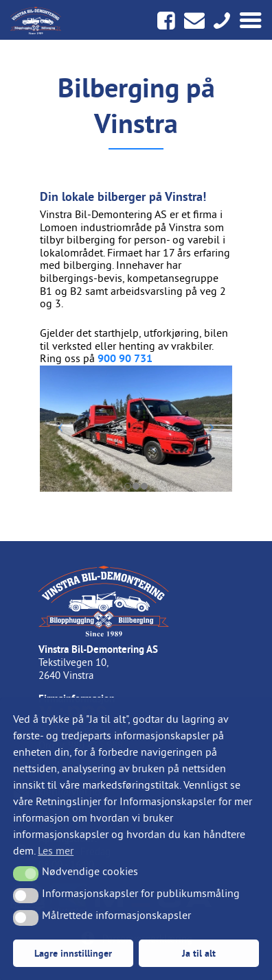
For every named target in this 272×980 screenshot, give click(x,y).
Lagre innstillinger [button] (73, 953)
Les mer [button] (56, 850)
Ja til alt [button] (199, 953)
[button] (26, 874)
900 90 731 (125, 358)
